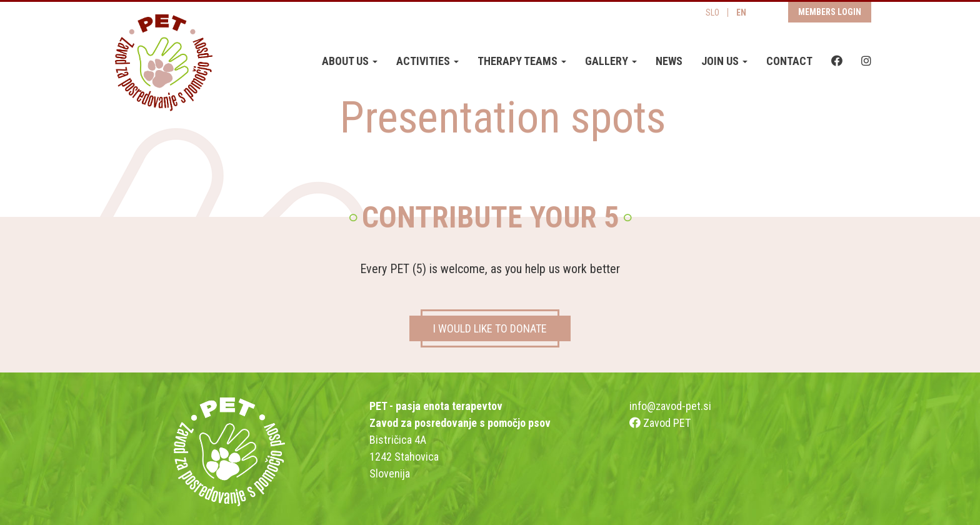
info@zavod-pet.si (670, 406)
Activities (427, 61)
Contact (789, 61)
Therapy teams (522, 61)
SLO (712, 12)
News (669, 61)
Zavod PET (660, 423)
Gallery (611, 61)
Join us (724, 61)
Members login (830, 12)
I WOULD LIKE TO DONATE (490, 328)
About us (350, 61)
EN (741, 12)
